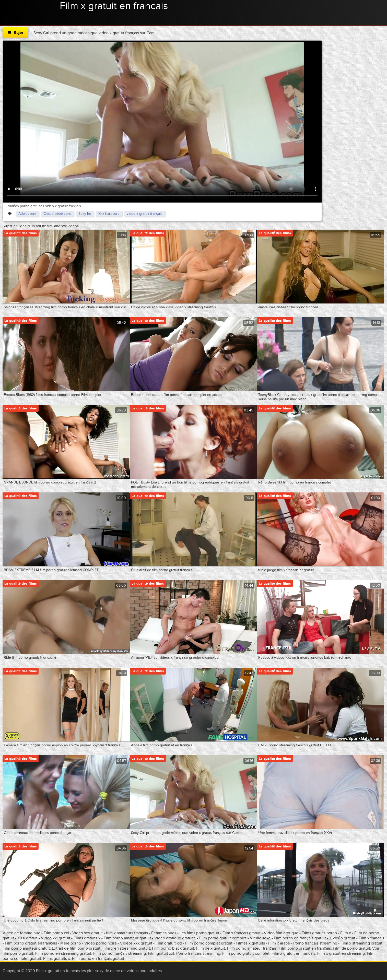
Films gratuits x (87, 938)
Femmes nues (164, 933)
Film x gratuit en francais (114, 6)
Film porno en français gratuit (300, 938)
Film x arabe (279, 943)
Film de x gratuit (211, 948)
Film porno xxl (57, 933)
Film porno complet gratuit (209, 943)
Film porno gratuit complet (223, 938)
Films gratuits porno (320, 933)
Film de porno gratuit (351, 948)
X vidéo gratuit (342, 938)
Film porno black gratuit (173, 948)
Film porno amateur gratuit (127, 938)
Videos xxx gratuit (137, 943)
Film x (346, 933)
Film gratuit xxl (169, 943)
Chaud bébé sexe (57, 214)
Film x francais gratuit (242, 933)
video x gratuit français (145, 214)
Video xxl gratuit (56, 938)
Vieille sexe (260, 938)
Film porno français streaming (120, 953)
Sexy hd (85, 214)
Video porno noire (101, 943)
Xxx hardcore (109, 214)
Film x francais (371, 938)
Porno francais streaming (315, 943)
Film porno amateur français (252, 948)
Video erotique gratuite (175, 938)
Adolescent (27, 214)
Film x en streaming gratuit (126, 948)
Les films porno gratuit (199, 933)
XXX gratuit (27, 938)
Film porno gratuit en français (31, 943)
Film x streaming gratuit (361, 943)
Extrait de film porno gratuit (76, 948)
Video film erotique (281, 933)
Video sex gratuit (87, 933)
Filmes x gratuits (250, 943)
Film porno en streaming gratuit (63, 953)
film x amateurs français (127, 933)
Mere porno (71, 943)
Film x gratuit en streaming (341, 953)
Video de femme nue (21, 933)
